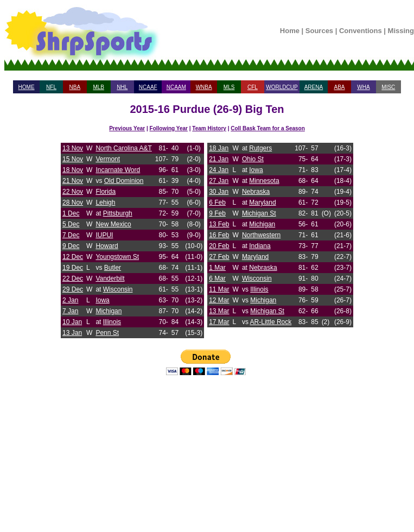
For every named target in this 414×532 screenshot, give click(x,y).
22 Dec (73, 278)
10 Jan (72, 322)
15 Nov (73, 159)
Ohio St (253, 159)
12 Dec (73, 257)
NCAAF (148, 87)
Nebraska (256, 192)
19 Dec (73, 268)
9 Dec (71, 246)
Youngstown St (117, 257)
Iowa (102, 300)
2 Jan (70, 300)
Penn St (107, 333)
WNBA (204, 87)
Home (290, 31)
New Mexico (113, 224)
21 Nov (73, 181)
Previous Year (127, 128)
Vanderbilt (110, 278)
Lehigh (105, 202)
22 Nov (73, 192)
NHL (122, 87)
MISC (388, 87)
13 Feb (219, 224)
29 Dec (73, 289)
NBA (75, 87)
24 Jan (219, 170)
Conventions (361, 31)
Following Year (169, 128)
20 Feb (219, 246)
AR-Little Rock (271, 322)
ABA (339, 87)
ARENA (314, 87)
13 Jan (72, 333)
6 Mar (217, 278)
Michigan (109, 311)
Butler (113, 268)
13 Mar (219, 311)
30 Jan (219, 192)
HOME (27, 87)
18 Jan (219, 148)
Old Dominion (124, 181)
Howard (107, 246)
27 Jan (219, 181)
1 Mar (217, 268)
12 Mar (219, 300)
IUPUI (104, 235)
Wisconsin (118, 289)
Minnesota (264, 181)
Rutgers (260, 148)
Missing (401, 31)
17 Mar (219, 322)
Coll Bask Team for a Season (268, 128)
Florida (106, 192)
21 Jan (219, 159)
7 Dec (71, 235)
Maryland (262, 202)
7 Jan (70, 311)
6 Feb (217, 202)
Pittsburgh (118, 213)
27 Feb (219, 257)
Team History (209, 128)
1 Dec (71, 213)
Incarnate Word (118, 170)
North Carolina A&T (123, 148)
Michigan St (259, 213)
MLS (229, 87)
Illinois (112, 322)
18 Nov (73, 170)
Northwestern (261, 235)
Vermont (108, 159)
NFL (51, 87)
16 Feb (219, 235)
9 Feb (217, 213)
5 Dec (71, 224)
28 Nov (73, 202)
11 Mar (219, 289)
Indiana (260, 246)
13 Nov (73, 148)
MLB (98, 87)
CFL (253, 87)
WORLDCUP (282, 87)
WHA (363, 87)
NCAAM (176, 87)
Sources (319, 31)
